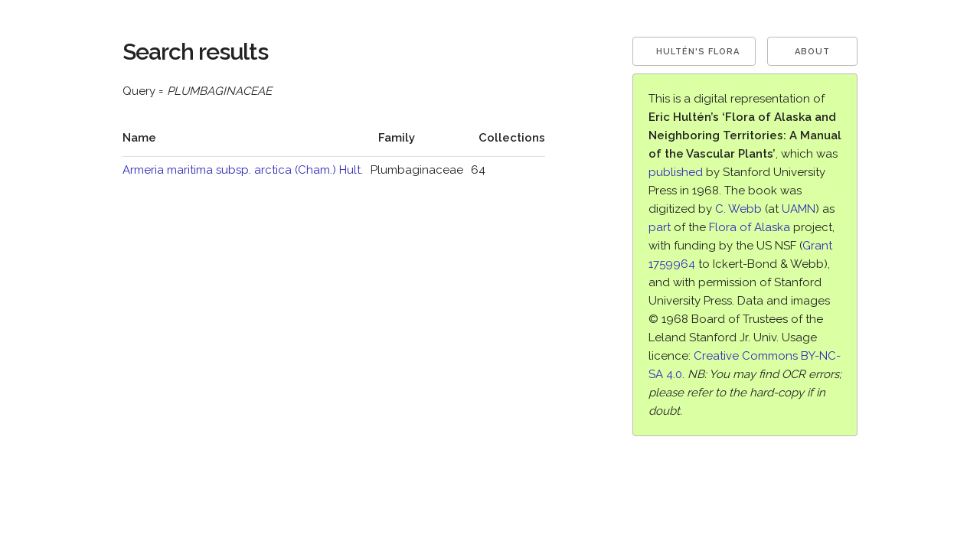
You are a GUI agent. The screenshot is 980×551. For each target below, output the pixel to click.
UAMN (799, 209)
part (660, 227)
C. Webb (738, 209)
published (676, 172)
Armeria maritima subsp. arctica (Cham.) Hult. (243, 170)
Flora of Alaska (750, 227)
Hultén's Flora (698, 52)
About (812, 52)
